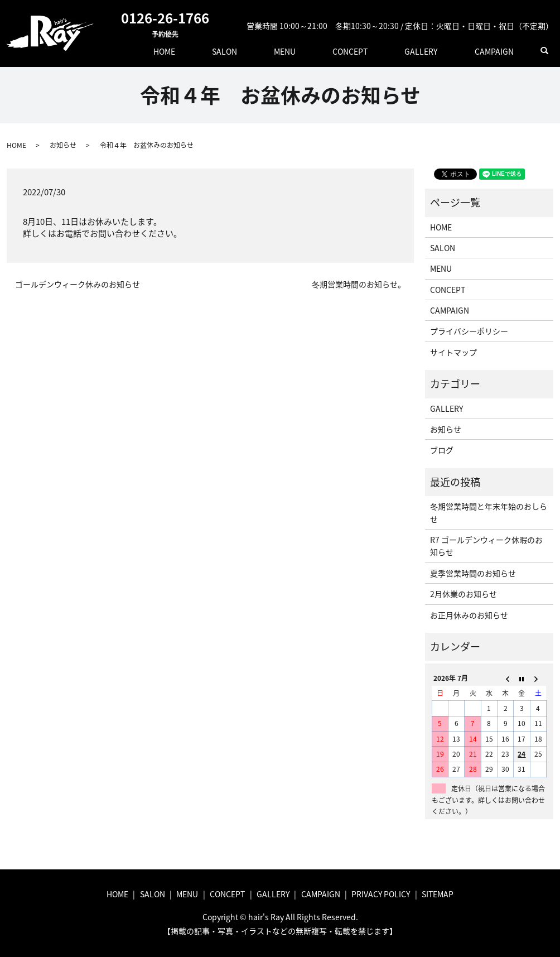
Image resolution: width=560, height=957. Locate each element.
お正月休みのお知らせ (469, 615)
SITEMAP (438, 894)
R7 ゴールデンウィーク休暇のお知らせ (486, 546)
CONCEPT (388, 50)
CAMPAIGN (501, 50)
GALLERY (444, 50)
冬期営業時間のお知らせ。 (359, 284)
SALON (292, 50)
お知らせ (63, 145)
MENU (337, 50)
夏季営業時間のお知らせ (473, 573)
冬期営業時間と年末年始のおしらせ (489, 512)
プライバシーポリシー (469, 331)
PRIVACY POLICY (381, 894)
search (545, 51)
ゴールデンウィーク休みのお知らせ (78, 284)
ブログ (442, 450)
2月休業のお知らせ (464, 594)
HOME (247, 50)
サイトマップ (453, 352)
